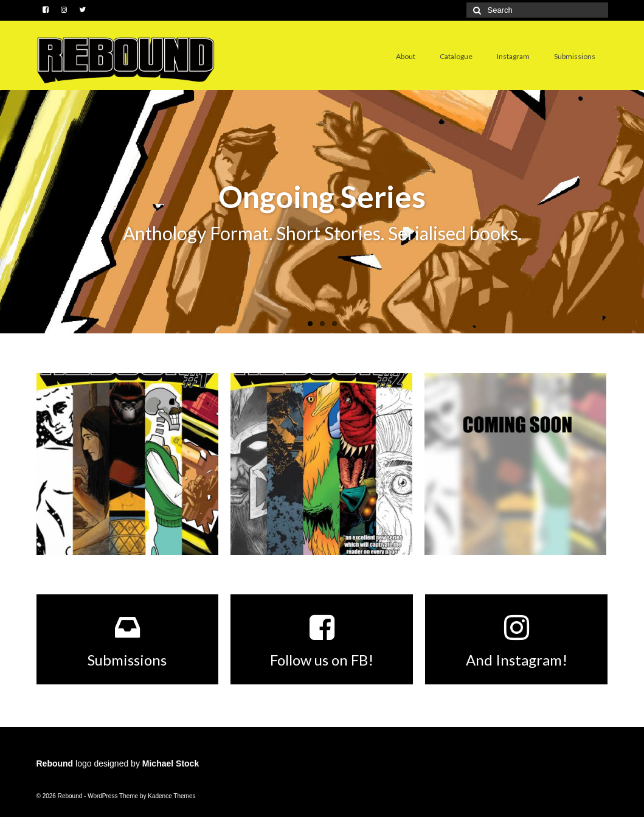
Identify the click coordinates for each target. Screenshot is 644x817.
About (406, 56)
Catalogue (456, 56)
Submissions (575, 56)
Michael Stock (171, 763)
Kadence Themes (171, 796)
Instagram (513, 56)
